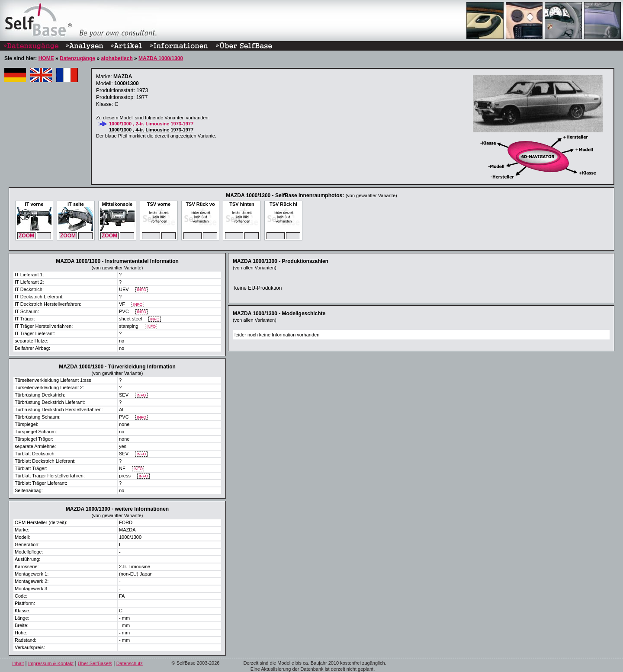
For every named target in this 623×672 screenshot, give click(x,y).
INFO (142, 290)
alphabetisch (117, 58)
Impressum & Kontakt (51, 663)
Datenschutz (130, 663)
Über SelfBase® (95, 663)
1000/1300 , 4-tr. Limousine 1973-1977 (151, 130)
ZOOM (26, 236)
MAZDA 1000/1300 (161, 58)
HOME (46, 58)
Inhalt (18, 663)
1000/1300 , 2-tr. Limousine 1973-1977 (151, 124)
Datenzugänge (77, 58)
